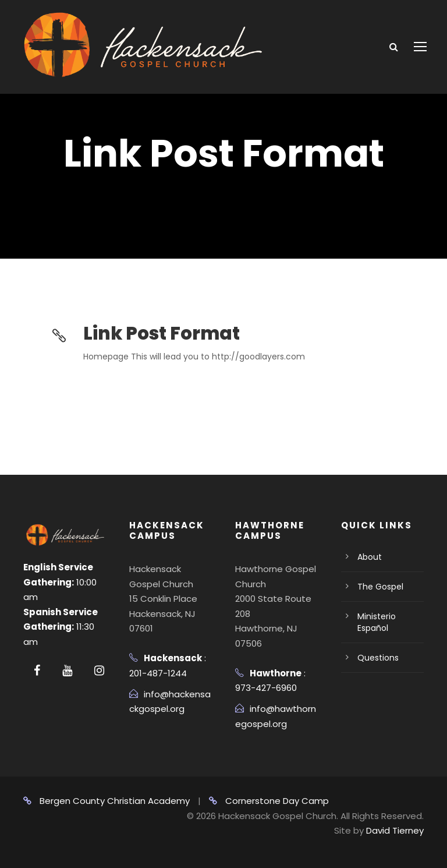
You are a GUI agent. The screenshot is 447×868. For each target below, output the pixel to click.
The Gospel (380, 587)
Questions (378, 658)
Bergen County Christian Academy (107, 801)
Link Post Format (162, 333)
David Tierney (395, 830)
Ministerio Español (377, 622)
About (370, 557)
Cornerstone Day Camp (269, 801)
